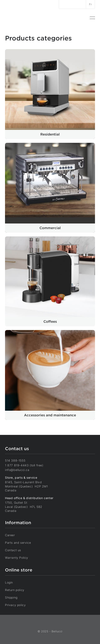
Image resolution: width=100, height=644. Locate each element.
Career (13, 535)
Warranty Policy (19, 557)
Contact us (16, 550)
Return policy (18, 590)
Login (12, 582)
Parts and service (21, 542)
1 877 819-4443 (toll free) (24, 465)
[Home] (20, 18)
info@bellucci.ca (17, 470)
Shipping (14, 597)
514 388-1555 (15, 460)
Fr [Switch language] (90, 4)
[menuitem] (92, 18)
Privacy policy (18, 605)
